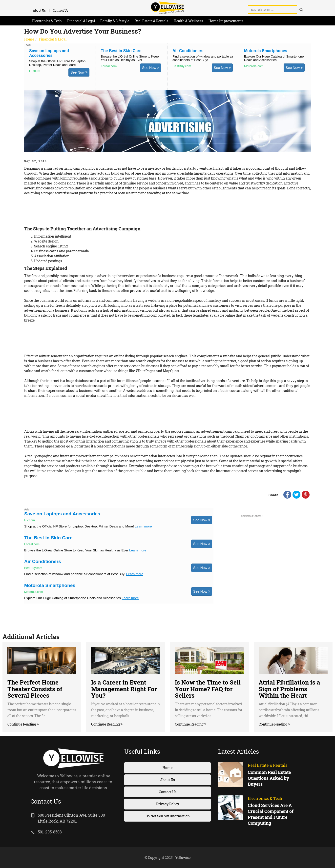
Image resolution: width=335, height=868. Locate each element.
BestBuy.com (182, 66)
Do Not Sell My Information (168, 816)
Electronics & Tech (47, 21)
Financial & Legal (81, 21)
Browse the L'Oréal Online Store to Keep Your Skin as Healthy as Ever (130, 58)
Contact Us (61, 10)
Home (29, 39)
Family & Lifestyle (115, 21)
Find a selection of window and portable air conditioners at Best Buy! (203, 58)
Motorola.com (254, 66)
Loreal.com (109, 66)
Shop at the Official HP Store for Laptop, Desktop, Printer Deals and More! (58, 63)
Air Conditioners (188, 51)
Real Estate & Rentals (151, 21)
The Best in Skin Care (121, 51)
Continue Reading (22, 724)
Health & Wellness (188, 21)
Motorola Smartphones (266, 51)
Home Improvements (226, 21)
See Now (79, 72)
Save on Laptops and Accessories (62, 514)
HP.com (35, 71)
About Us (39, 10)
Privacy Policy (168, 804)
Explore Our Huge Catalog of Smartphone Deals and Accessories (274, 58)
